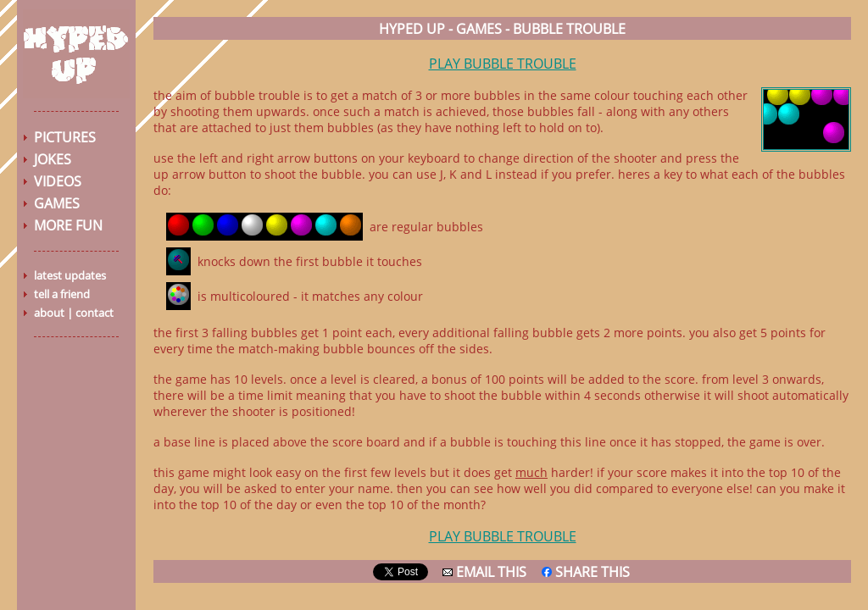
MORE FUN (68, 225)
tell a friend (62, 294)
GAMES (57, 203)
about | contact (74, 313)
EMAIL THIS (484, 572)
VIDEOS (58, 181)
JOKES (53, 159)
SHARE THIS (586, 572)
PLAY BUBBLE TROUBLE (503, 64)
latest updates (70, 275)
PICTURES (65, 137)
